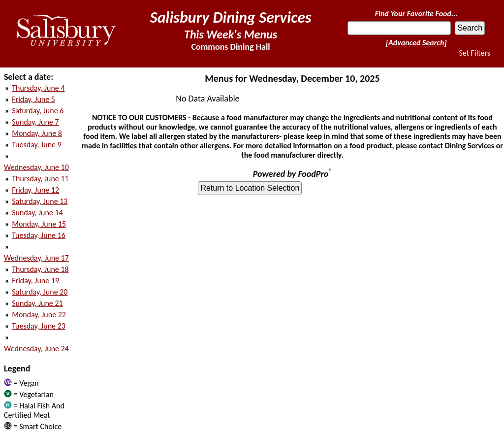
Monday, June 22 (39, 315)
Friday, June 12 (35, 190)
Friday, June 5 (33, 99)
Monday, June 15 (39, 224)
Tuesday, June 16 (39, 235)
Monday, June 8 (37, 133)
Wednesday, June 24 (36, 349)
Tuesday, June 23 (39, 326)
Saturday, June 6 (38, 111)
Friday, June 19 (35, 281)
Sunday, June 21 (37, 303)
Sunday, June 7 (35, 122)
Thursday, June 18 (40, 269)
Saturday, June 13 (40, 201)
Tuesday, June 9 (37, 145)
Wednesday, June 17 (36, 258)
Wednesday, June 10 (36, 167)
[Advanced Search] (416, 43)
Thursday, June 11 (40, 179)
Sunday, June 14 (37, 213)
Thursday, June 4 (38, 88)
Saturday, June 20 (40, 292)
